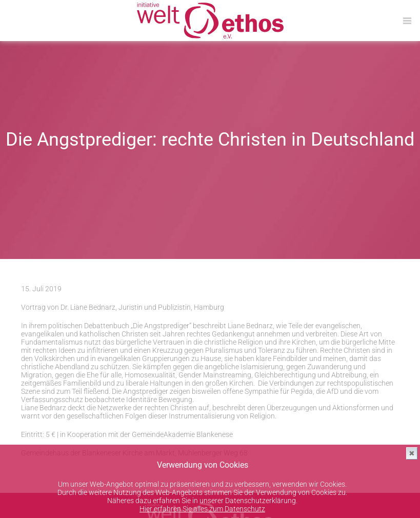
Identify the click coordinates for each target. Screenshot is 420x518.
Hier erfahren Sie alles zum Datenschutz (202, 509)
